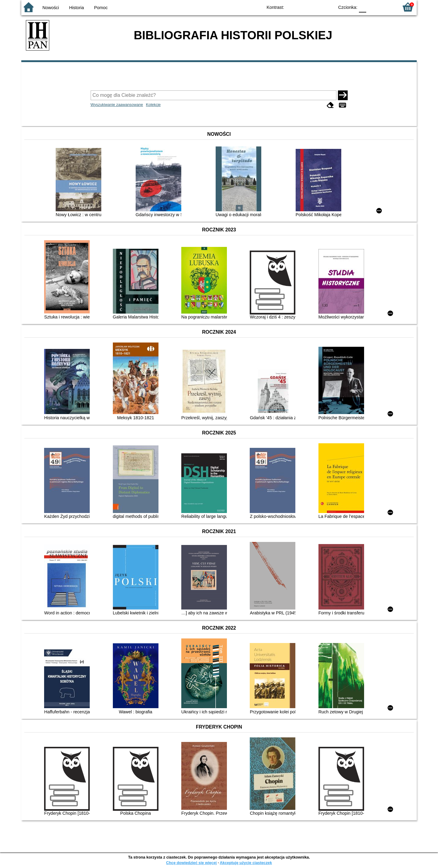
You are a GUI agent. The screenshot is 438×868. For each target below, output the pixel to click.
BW (303, 7)
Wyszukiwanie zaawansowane (117, 105)
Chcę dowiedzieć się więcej (191, 863)
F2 (387, 7)
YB (316, 7)
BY (328, 7)
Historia (76, 8)
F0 (362, 7)
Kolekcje (153, 105)
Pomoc (101, 8)
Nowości (51, 8)
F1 (373, 7)
